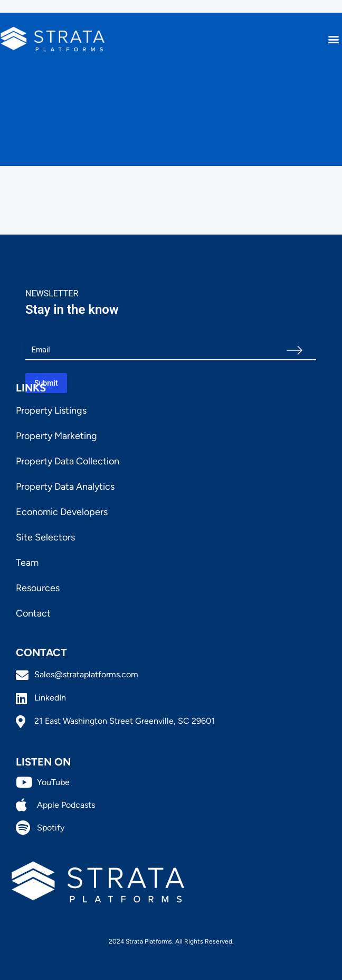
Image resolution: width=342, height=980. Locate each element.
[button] (333, 39)
